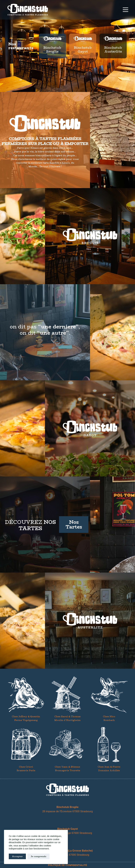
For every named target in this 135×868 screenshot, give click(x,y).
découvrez (30, 525)
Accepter (17, 856)
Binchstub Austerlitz (113, 49)
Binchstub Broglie (52, 49)
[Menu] (126, 10)
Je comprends (38, 856)
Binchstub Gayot (83, 49)
